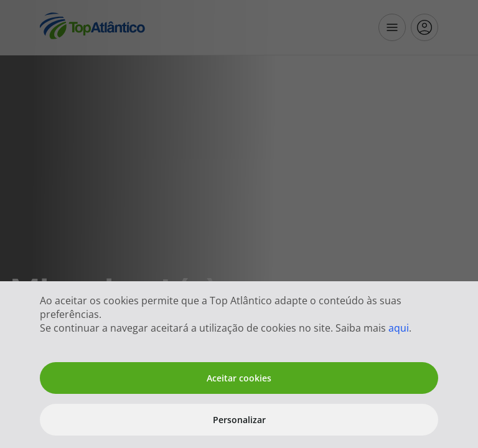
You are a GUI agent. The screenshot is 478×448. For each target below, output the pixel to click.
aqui (399, 328)
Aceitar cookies (239, 378)
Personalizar (239, 420)
